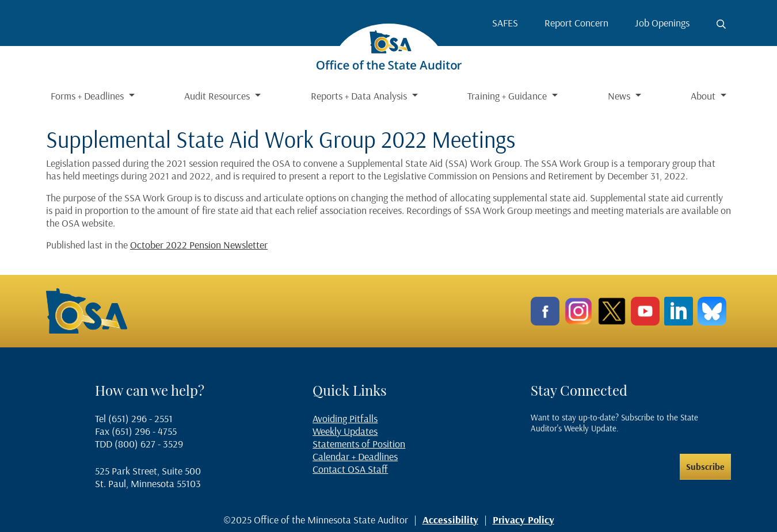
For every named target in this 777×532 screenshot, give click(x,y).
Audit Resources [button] (218, 96)
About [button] (704, 96)
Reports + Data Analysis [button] (360, 96)
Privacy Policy (523, 520)
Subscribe (705, 466)
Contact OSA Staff (350, 469)
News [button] (620, 96)
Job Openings (662, 23)
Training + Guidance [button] (508, 96)
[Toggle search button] (721, 24)
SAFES (505, 23)
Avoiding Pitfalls (345, 418)
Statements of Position (359, 444)
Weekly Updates (345, 431)
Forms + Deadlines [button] (88, 96)
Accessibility (450, 520)
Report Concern (576, 23)
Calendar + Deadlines (355, 456)
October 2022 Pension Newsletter (199, 245)
